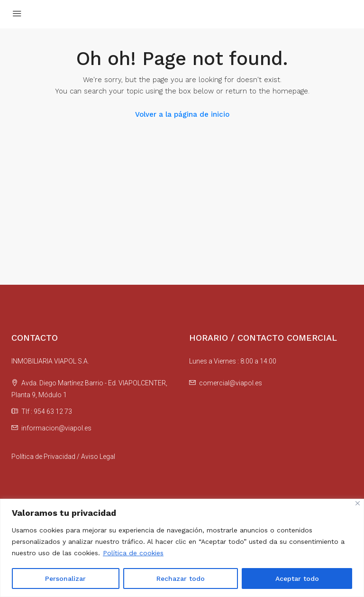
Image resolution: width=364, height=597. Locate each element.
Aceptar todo (297, 578)
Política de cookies (133, 553)
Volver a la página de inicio (182, 114)
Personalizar (65, 578)
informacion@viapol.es (56, 428)
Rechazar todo (181, 578)
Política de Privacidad (43, 457)
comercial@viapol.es (231, 383)
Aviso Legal (98, 457)
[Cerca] (358, 503)
